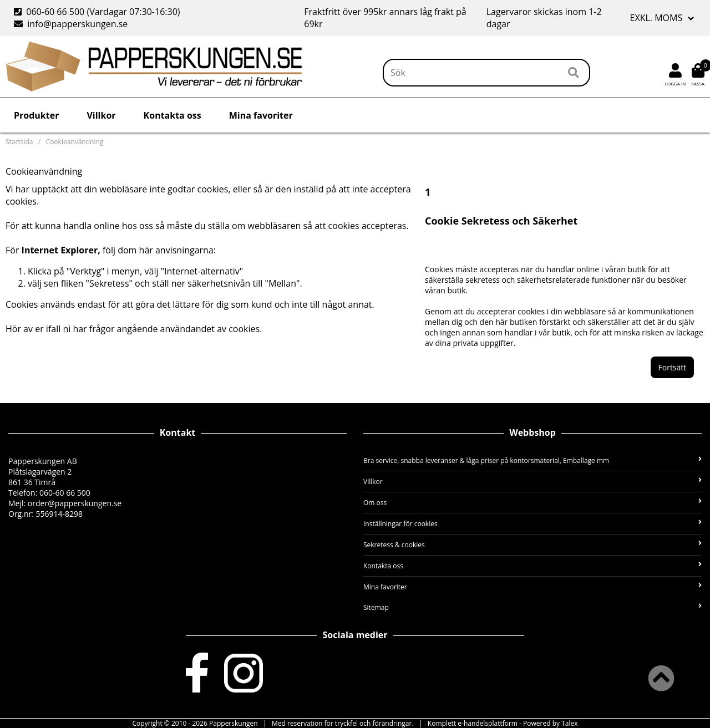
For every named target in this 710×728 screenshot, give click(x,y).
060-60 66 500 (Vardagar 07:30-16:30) (98, 12)
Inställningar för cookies (532, 524)
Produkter (36, 115)
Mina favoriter (261, 115)
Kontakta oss (173, 115)
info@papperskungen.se (71, 24)
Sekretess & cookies (532, 545)
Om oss (532, 503)
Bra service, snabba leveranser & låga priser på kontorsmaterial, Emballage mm (532, 460)
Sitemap (532, 607)
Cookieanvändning (75, 142)
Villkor (101, 115)
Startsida (19, 142)
